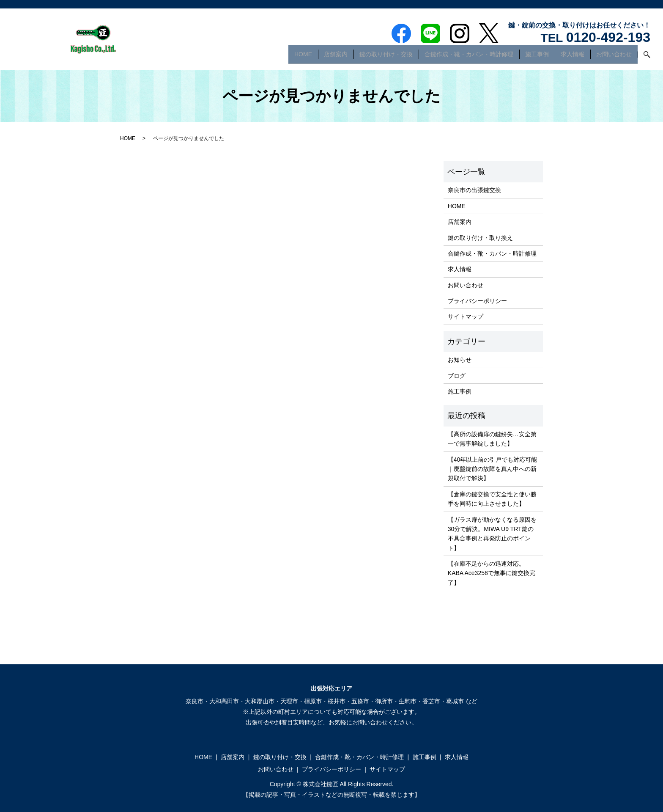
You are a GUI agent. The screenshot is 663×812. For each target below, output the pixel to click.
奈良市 (195, 701)
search (644, 57)
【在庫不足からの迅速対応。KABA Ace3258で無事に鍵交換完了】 (492, 573)
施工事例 (537, 57)
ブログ (457, 376)
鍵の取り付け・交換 (386, 57)
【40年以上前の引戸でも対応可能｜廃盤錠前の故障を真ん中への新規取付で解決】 (493, 469)
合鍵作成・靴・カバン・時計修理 (469, 57)
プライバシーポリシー (477, 301)
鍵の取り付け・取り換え (480, 238)
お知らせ (460, 360)
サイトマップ (466, 317)
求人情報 (573, 57)
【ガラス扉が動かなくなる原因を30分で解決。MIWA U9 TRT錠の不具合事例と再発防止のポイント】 (492, 534)
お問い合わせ (614, 57)
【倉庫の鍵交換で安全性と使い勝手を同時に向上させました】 (492, 499)
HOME (303, 57)
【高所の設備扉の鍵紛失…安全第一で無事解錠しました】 (492, 439)
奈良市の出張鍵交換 (474, 190)
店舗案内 (336, 57)
